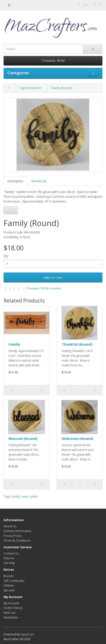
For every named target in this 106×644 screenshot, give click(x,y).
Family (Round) (61, 88)
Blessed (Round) (23, 438)
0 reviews (33, 288)
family (16, 496)
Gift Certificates (14, 581)
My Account (11, 603)
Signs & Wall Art (31, 88)
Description (15, 181)
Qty (6, 256)
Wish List (9, 613)
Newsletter (11, 617)
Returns (9, 558)
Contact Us (11, 553)
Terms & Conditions (17, 541)
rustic (25, 496)
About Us (10, 526)
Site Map (9, 563)
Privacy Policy (13, 536)
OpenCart (27, 634)
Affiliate (9, 586)
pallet (34, 496)
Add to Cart (53, 277)
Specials (9, 590)
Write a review (51, 288)
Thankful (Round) (77, 344)
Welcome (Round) (78, 438)
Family (14, 344)
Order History (13, 608)
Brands (8, 576)
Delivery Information (17, 531)
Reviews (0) (39, 181)
